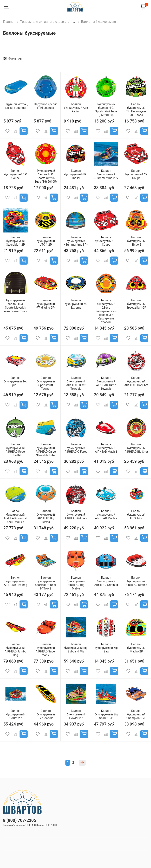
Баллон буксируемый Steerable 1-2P (16, 241)
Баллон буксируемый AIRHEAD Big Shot (136, 448)
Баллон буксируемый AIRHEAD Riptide (136, 581)
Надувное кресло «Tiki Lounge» (46, 106)
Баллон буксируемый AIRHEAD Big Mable (76, 583)
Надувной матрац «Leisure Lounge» (16, 106)
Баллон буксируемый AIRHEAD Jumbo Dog (16, 650)
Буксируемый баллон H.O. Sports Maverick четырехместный (16, 306)
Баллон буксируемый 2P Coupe (136, 174)
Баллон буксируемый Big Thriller (76, 174)
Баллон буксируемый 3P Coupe (106, 241)
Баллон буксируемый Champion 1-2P (136, 715)
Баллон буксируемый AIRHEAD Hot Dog (16, 581)
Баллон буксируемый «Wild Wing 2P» (46, 304)
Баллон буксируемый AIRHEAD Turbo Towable (106, 383)
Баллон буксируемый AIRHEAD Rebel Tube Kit (16, 450)
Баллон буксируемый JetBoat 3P (46, 715)
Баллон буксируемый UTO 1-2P (46, 241)
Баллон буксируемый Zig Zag (106, 648)
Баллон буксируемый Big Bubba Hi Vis (76, 648)
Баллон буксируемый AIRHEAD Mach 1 (106, 448)
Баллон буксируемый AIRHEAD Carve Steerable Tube (46, 450)
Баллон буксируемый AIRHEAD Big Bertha (46, 517)
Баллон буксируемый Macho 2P (136, 648)
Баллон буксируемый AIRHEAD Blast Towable (76, 383)
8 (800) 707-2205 (20, 820)
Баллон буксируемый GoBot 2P (16, 715)
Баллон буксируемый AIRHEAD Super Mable (46, 650)
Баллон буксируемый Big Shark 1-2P (106, 715)
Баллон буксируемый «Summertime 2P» (106, 174)
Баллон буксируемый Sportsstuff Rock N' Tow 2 (46, 583)
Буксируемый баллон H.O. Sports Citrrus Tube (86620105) (46, 176)
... (74, 22)
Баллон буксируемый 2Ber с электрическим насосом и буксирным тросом (106, 311)
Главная (9, 22)
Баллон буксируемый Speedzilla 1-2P (136, 304)
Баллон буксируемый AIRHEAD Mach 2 (106, 515)
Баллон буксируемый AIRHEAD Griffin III (106, 581)
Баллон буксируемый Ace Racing (76, 108)
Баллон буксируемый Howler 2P (76, 715)
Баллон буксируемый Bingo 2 (136, 241)
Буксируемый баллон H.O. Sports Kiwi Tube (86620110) (106, 110)
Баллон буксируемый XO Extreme (76, 304)
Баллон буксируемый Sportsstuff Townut (46, 383)
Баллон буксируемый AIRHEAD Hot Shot (136, 382)
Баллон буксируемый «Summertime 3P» (76, 241)
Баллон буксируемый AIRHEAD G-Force (76, 448)
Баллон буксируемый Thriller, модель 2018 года (136, 110)
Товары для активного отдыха (43, 22)
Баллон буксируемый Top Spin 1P (16, 382)
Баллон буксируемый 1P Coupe (16, 174)
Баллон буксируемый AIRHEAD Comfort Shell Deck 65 (16, 517)
